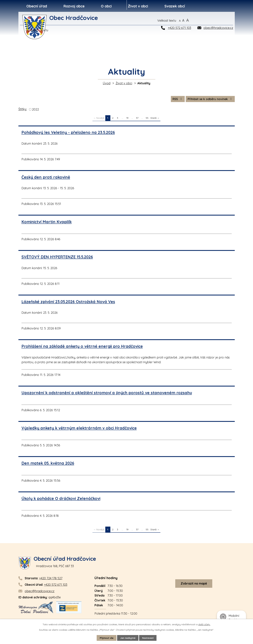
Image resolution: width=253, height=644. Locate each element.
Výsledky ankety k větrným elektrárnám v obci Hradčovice (79, 429)
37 (137, 119)
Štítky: (23, 110)
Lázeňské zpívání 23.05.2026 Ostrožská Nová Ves (68, 302)
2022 (35, 110)
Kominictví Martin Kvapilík (47, 222)
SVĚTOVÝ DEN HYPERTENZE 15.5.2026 (57, 258)
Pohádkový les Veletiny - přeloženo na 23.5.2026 (68, 133)
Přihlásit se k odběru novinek (209, 100)
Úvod (107, 83)
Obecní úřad (37, 6)
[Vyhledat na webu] (217, 20)
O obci (106, 6)
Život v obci (138, 6)
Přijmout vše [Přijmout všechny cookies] (105, 638)
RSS (175, 100)
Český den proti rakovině (46, 178)
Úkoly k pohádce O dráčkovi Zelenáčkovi (61, 499)
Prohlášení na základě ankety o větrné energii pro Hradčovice (82, 347)
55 (147, 119)
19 (127, 119)
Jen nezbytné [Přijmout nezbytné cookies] (128, 638)
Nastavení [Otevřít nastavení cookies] (149, 638)
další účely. (204, 624)
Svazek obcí (175, 6)
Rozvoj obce (74, 6)
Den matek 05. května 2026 (48, 464)
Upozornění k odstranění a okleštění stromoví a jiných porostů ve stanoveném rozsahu (107, 394)
